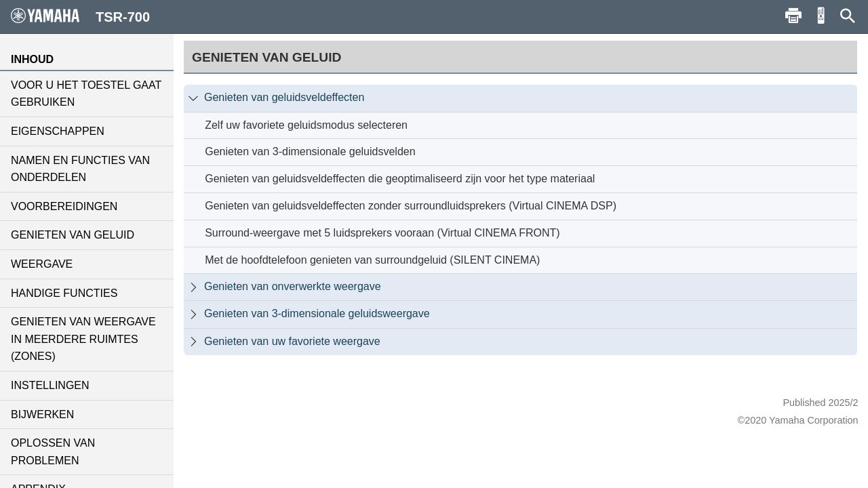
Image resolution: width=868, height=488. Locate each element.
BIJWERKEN (42, 414)
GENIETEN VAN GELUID (73, 235)
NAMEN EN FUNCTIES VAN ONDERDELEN (80, 169)
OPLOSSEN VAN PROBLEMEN (53, 452)
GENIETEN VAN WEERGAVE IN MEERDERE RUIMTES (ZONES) (83, 339)
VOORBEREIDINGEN (64, 206)
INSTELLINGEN (50, 385)
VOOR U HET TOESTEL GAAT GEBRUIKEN (86, 94)
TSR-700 (80, 16)
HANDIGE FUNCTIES (64, 293)
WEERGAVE (42, 264)
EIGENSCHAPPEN (58, 131)
